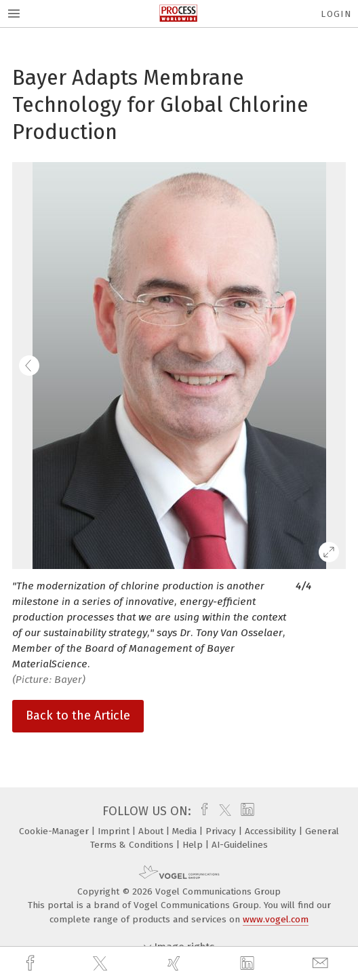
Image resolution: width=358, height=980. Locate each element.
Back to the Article (78, 716)
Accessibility (272, 831)
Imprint (115, 831)
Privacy (222, 831)
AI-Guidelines (240, 845)
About (152, 831)
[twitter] (102, 964)
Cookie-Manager (55, 831)
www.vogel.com (276, 919)
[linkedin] (249, 964)
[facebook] (32, 963)
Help (194, 845)
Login (336, 14)
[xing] (176, 963)
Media (186, 831)
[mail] (322, 963)
